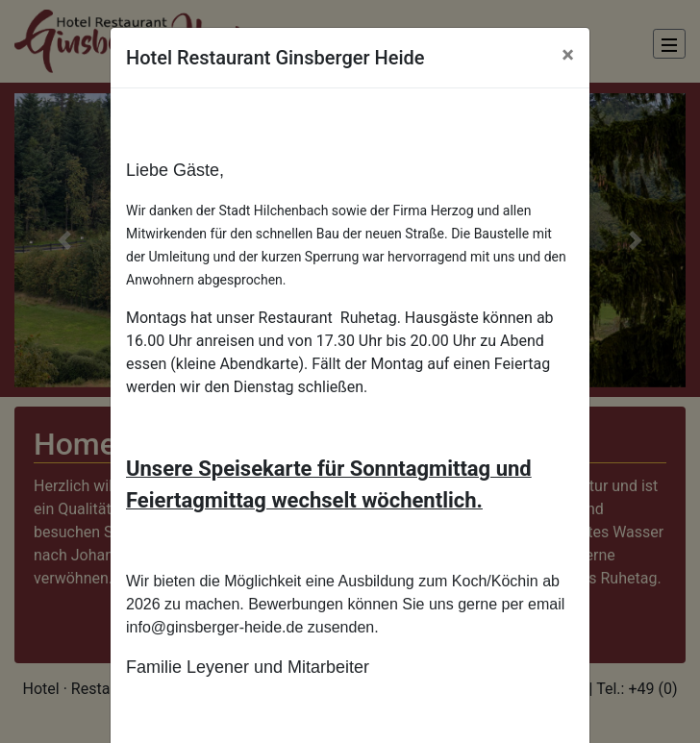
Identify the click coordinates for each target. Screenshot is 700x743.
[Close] (568, 55)
